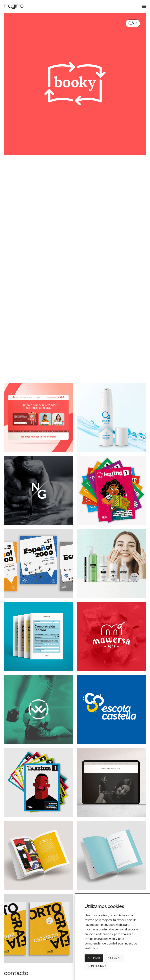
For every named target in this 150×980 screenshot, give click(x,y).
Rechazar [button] (114, 958)
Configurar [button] (97, 966)
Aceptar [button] (94, 958)
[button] (144, 6)
